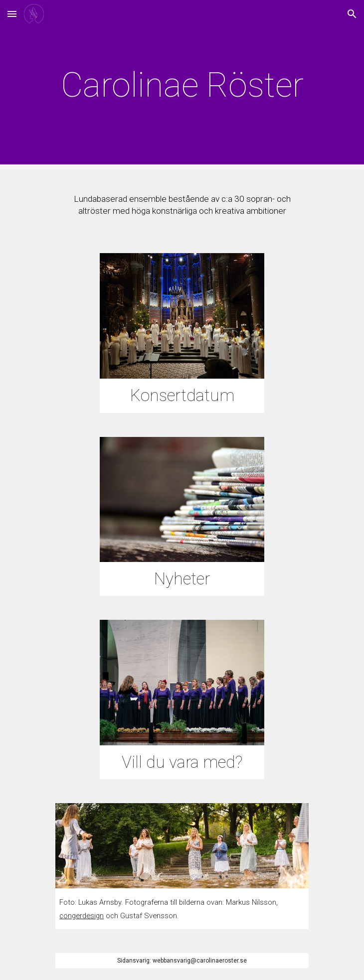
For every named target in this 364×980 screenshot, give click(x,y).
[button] (12, 14)
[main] (182, 85)
